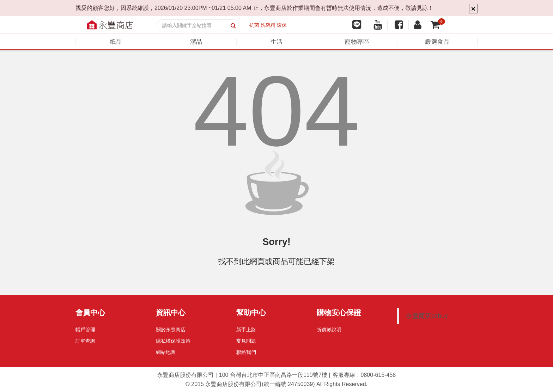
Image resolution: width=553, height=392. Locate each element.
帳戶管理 (85, 330)
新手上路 (246, 330)
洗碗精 (268, 25)
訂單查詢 (85, 341)
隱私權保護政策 (173, 341)
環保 (282, 25)
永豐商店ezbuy (427, 316)
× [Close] (473, 9)
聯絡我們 (246, 352)
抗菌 (254, 25)
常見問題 (246, 341)
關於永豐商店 (171, 330)
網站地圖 (166, 352)
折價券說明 (329, 330)
